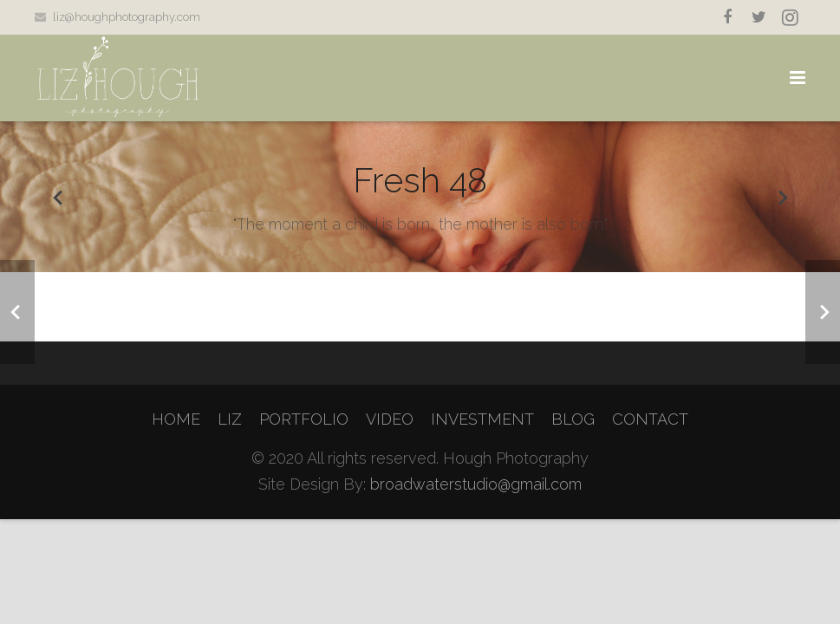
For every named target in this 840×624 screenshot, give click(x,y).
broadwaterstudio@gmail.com (476, 484)
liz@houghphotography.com (127, 17)
